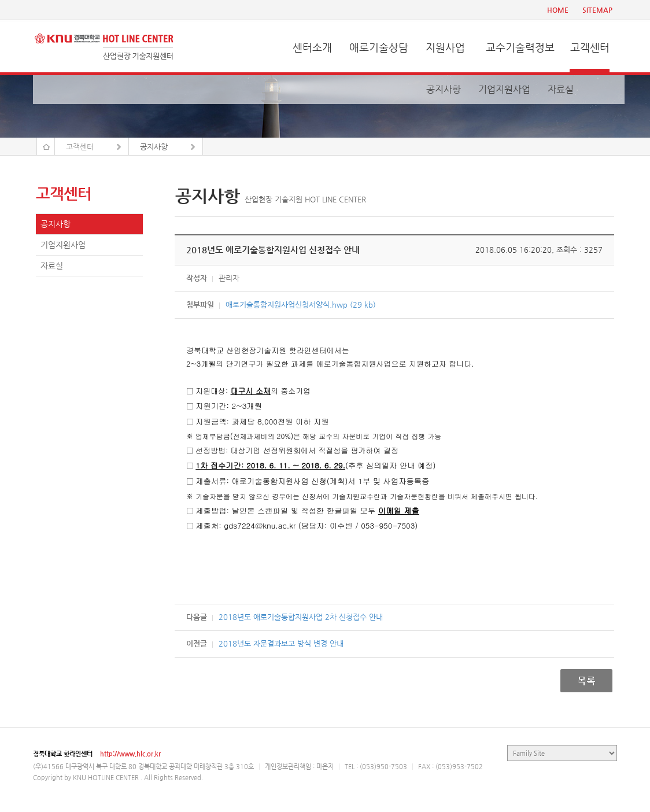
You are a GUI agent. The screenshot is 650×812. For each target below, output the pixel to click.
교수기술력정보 (520, 47)
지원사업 (445, 47)
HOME (558, 10)
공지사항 (444, 89)
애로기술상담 (379, 47)
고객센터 (590, 47)
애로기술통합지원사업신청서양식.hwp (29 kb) (301, 304)
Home (46, 146)
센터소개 (312, 47)
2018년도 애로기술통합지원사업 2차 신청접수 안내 (301, 617)
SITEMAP (597, 10)
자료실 (561, 89)
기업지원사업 (504, 89)
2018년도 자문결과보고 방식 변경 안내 (281, 643)
